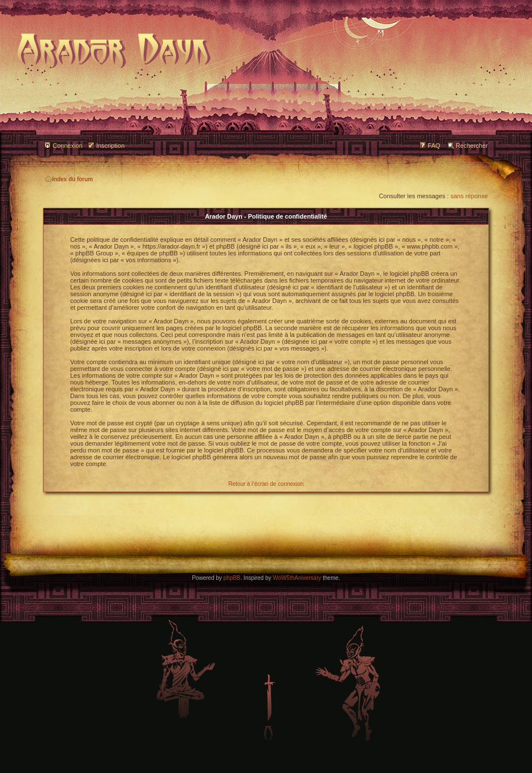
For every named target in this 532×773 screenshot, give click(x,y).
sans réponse (469, 196)
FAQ (434, 146)
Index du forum (69, 179)
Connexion (68, 146)
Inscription (110, 146)
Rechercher (472, 146)
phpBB (232, 578)
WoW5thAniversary (297, 578)
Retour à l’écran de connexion (266, 484)
